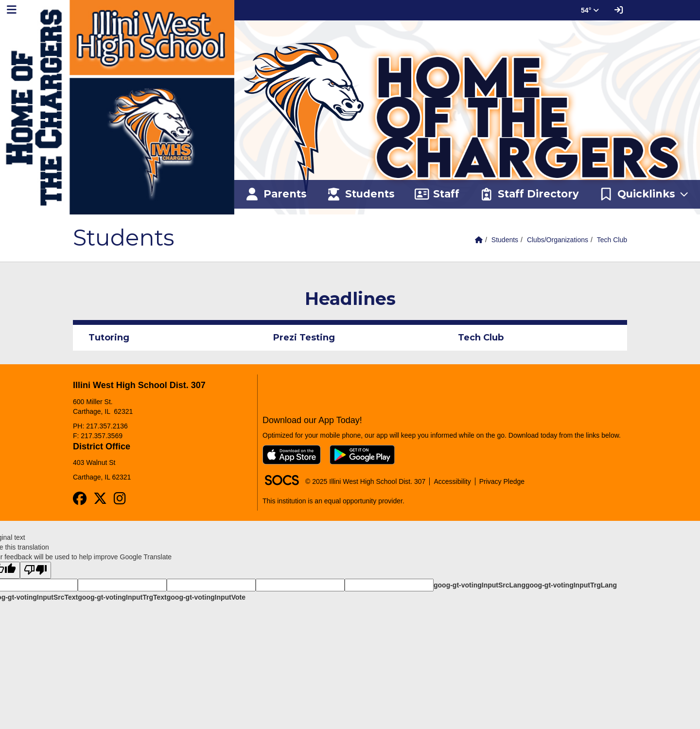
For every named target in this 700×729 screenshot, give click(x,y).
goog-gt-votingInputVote (206, 597)
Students (505, 240)
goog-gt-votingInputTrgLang (571, 585)
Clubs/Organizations (558, 240)
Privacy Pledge (502, 481)
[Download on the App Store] (292, 455)
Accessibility (452, 481)
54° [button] (590, 10)
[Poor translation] (35, 570)
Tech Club (612, 240)
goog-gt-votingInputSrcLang (480, 585)
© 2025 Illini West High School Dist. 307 (365, 481)
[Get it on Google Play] (362, 455)
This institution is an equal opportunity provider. (333, 501)
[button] (644, 195)
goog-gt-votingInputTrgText (122, 597)
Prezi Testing (304, 338)
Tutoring (109, 338)
